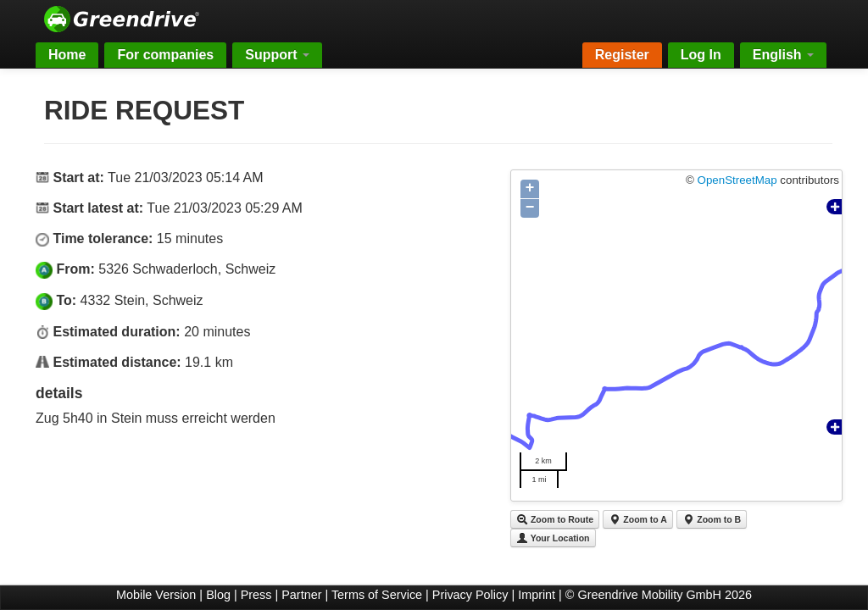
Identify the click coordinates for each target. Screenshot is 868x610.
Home (67, 55)
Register (622, 55)
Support (277, 55)
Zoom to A (637, 519)
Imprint (537, 595)
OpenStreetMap (737, 180)
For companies (165, 55)
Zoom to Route (555, 519)
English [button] (783, 55)
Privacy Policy (470, 595)
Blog (218, 595)
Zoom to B (712, 519)
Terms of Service (377, 595)
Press (256, 595)
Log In (701, 55)
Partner (301, 595)
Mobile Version (156, 595)
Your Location (553, 538)
